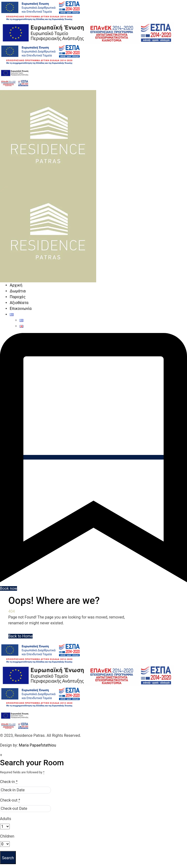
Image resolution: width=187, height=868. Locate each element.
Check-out (10, 800)
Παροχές (18, 297)
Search (8, 858)
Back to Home (20, 636)
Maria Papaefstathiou (37, 745)
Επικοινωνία (21, 309)
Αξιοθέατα (19, 303)
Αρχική (16, 285)
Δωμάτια (18, 291)
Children (7, 836)
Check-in (9, 782)
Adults (6, 819)
